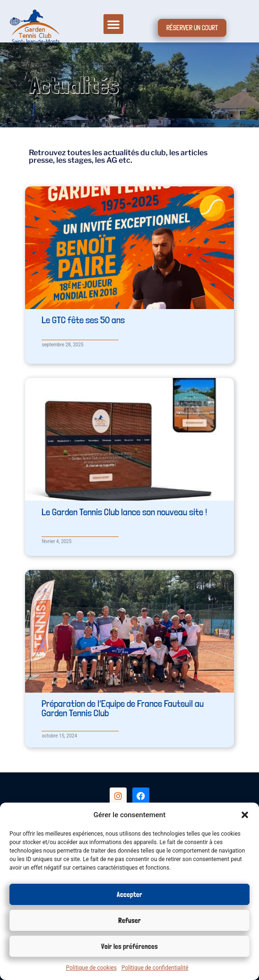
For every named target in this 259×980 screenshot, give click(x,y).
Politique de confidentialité (155, 968)
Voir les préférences (129, 946)
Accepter (129, 895)
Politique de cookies (91, 968)
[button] (245, 815)
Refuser (129, 921)
